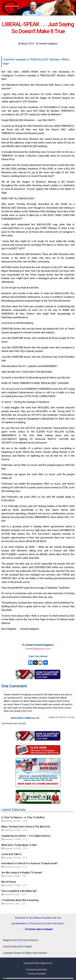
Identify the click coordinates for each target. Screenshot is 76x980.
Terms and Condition (37, 974)
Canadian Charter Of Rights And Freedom (25, 953)
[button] (73, 8)
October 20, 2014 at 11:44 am (62, 717)
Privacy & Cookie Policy (37, 970)
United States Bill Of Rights (18, 947)
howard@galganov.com (38, 649)
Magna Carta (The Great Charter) (21, 940)
